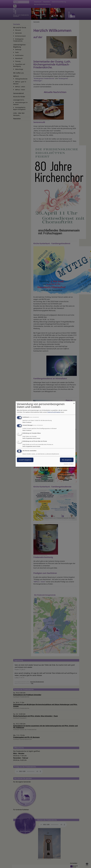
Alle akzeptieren (67, 460)
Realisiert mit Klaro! (69, 464)
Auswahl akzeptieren (25, 460)
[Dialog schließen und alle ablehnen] (74, 402)
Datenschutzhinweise (54, 412)
